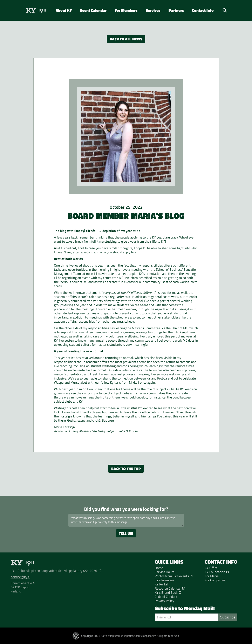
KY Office (211, 568)
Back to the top (126, 469)
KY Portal (161, 584)
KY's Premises (164, 580)
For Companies (215, 580)
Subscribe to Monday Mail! (185, 608)
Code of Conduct (166, 597)
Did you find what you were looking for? (126, 509)
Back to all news (126, 39)
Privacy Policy (164, 601)
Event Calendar (93, 10)
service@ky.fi (21, 577)
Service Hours (165, 572)
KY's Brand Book (166, 592)
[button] (64, 10)
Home (159, 568)
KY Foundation (215, 572)
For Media (212, 576)
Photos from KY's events (172, 576)
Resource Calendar (168, 588)
